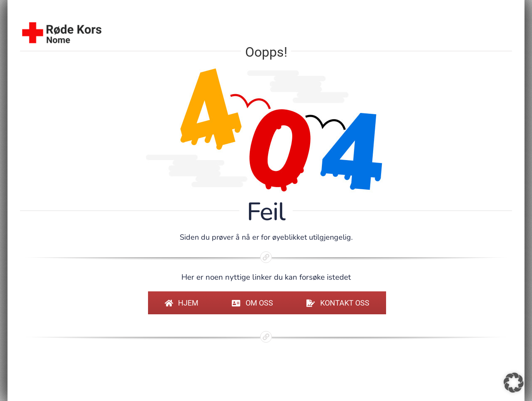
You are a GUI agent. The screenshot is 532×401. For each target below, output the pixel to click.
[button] (514, 383)
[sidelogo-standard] (62, 24)
